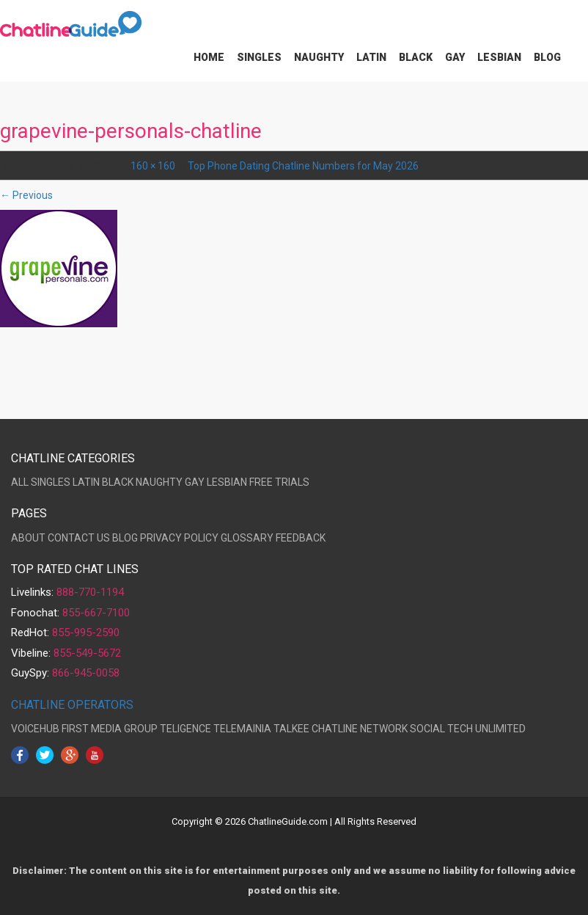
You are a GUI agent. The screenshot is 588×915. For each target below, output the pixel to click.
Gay (455, 57)
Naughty (319, 57)
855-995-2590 (86, 633)
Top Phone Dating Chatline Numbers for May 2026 (303, 166)
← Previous (26, 195)
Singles (259, 57)
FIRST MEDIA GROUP (110, 729)
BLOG (125, 538)
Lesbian (499, 57)
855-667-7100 (96, 613)
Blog (547, 57)
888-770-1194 (90, 592)
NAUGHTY (159, 482)
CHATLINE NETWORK (360, 729)
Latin (371, 57)
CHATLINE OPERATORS (72, 705)
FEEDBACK (301, 538)
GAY (195, 482)
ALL (20, 482)
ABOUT (28, 538)
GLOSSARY (247, 538)
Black (416, 57)
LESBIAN (227, 482)
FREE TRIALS (279, 482)
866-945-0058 (86, 673)
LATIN (86, 482)
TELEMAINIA (242, 729)
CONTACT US (79, 538)
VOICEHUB (35, 729)
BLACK (118, 482)
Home (209, 57)
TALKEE (291, 729)
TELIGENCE (185, 729)
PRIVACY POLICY (179, 538)
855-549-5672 (87, 653)
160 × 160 (153, 166)
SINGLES (51, 482)
